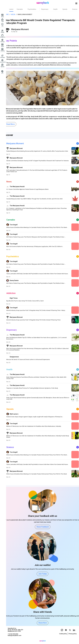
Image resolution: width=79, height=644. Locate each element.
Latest (13, 9)
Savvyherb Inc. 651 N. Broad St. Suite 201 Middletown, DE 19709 (17, 634)
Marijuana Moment (26, 14)
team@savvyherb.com (16, 639)
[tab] (13, 9)
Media (14, 14)
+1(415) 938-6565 (14, 638)
